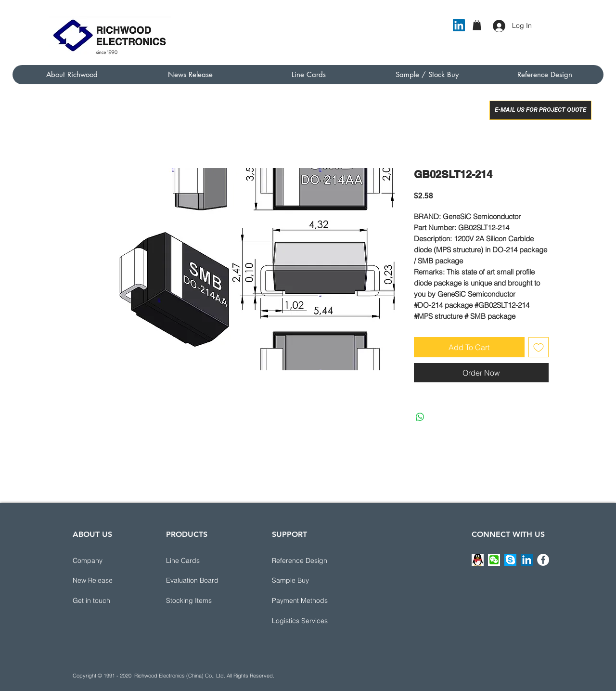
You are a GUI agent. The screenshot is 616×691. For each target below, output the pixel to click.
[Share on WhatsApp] (420, 417)
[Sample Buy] (306, 581)
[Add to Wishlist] (539, 347)
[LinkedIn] (459, 25)
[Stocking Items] (200, 601)
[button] (477, 25)
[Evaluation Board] (200, 581)
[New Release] (107, 581)
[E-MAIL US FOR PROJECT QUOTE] (540, 110)
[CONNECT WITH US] (508, 535)
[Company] (107, 561)
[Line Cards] (200, 561)
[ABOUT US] (107, 535)
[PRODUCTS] (200, 535)
